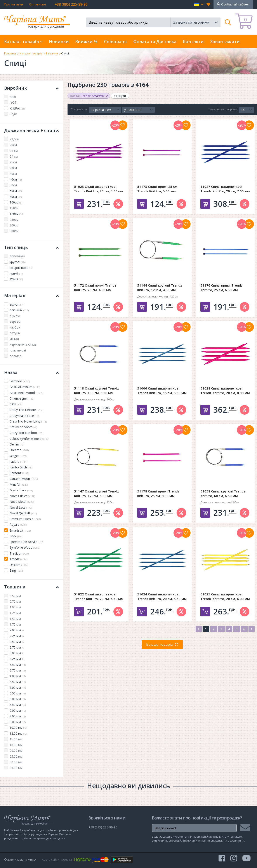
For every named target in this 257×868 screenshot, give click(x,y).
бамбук (15, 316)
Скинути (120, 96)
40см (16, 179)
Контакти (193, 42)
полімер (16, 356)
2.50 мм (17, 642)
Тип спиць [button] (31, 247)
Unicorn (19, 565)
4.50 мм (18, 682)
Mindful (19, 484)
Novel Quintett (23, 513)
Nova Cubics (22, 496)
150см (14, 208)
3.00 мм (17, 653)
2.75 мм (17, 647)
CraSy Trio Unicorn (26, 410)
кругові (18, 262)
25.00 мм (16, 756)
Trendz (18, 559)
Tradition (19, 553)
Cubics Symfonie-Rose (29, 439)
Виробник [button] (31, 88)
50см (13, 185)
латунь (15, 333)
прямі (16, 273)
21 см (14, 151)
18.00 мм (16, 745)
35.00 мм (16, 768)
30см (13, 174)
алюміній (19, 310)
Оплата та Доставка (155, 42)
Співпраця (115, 42)
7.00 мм (18, 711)
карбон (15, 327)
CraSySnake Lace (24, 416)
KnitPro (18, 108)
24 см (14, 156)
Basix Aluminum (25, 387)
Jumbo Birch (21, 467)
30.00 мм (16, 762)
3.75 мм (18, 670)
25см (13, 162)
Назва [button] (31, 372)
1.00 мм (15, 607)
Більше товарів (160, 644)
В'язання (52, 53)
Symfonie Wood (25, 547)
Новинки (59, 42)
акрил (17, 304)
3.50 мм (18, 665)
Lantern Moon (24, 479)
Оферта (66, 859)
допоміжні (17, 256)
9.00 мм (18, 722)
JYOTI (14, 102)
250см (14, 220)
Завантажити (225, 42)
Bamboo (20, 381)
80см (16, 197)
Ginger (18, 456)
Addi (13, 97)
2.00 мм (17, 630)
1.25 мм (15, 613)
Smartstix (20, 530)
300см (14, 231)
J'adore (18, 462)
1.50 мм (15, 619)
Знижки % (86, 42)
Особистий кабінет (235, 4)
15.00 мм (16, 739)
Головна (10, 53)
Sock (16, 536)
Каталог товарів (31, 53)
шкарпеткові (21, 268)
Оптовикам (37, 4)
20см (13, 145)
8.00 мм (18, 716)
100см (16, 202)
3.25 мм (17, 659)
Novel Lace (21, 507)
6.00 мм (18, 699)
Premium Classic (25, 519)
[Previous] (199, 629)
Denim (17, 444)
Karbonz (19, 473)
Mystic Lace (21, 490)
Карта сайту (50, 859)
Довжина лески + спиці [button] (31, 130)
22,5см (15, 139)
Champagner (22, 398)
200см (14, 225)
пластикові (18, 350)
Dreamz (19, 450)
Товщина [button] (31, 587)
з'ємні (16, 279)
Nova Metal (22, 502)
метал (14, 339)
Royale (18, 524)
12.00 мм (18, 733)
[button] (199, 4)
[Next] (252, 629)
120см (16, 214)
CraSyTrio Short (23, 427)
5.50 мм (18, 693)
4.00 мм (18, 676)
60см (16, 191)
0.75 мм (15, 601)
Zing (16, 570)
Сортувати (79, 109)
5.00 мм (18, 688)
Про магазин (14, 4)
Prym (13, 114)
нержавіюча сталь (23, 344)
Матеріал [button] (31, 295)
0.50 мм (15, 596)
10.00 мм (18, 728)
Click (16, 404)
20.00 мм (16, 751)
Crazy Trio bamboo (26, 433)
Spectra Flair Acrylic (26, 542)
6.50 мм (18, 705)
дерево (15, 321)
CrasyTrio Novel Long (28, 421)
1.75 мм (15, 624)
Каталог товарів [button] (23, 42)
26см (13, 168)
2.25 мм (17, 636)
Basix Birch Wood (26, 393)
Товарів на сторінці (222, 109)
